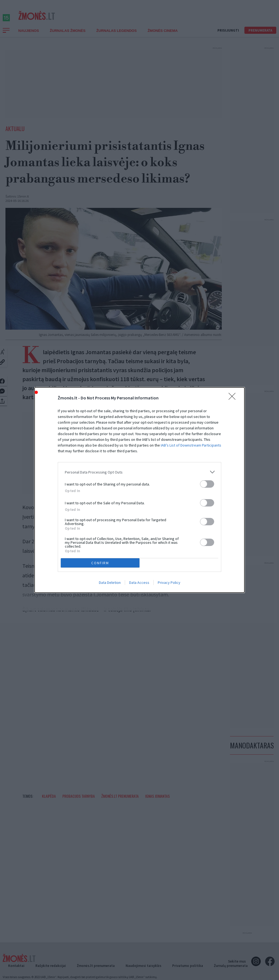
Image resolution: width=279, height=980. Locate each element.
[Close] (234, 398)
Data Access (139, 582)
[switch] (207, 484)
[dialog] (139, 490)
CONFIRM (100, 563)
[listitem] (139, 472)
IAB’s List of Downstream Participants (191, 445)
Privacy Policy (169, 582)
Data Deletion (110, 582)
